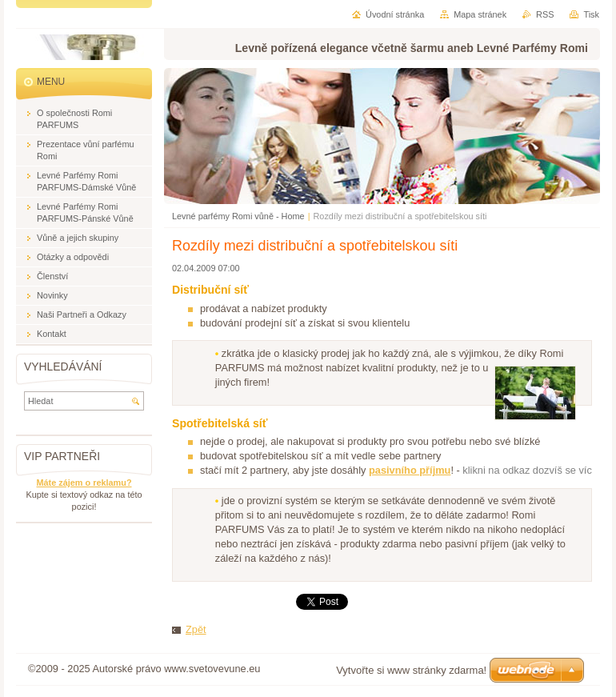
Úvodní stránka (395, 14)
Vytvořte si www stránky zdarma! (411, 670)
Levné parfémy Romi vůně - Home (238, 216)
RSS (545, 14)
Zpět (196, 629)
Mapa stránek (480, 14)
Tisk (591, 14)
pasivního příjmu (410, 470)
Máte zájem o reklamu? (84, 483)
